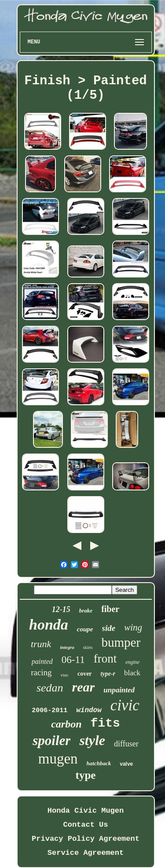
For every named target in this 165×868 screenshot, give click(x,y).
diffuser (126, 744)
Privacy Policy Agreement (86, 839)
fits (105, 723)
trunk (41, 644)
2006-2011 (49, 711)
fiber (110, 609)
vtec (65, 675)
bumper (121, 642)
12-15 (61, 609)
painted (42, 661)
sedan (50, 688)
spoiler (51, 740)
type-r (108, 674)
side (109, 628)
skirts (88, 647)
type (86, 775)
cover (85, 674)
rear (84, 687)
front (105, 659)
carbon (66, 724)
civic (125, 705)
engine (132, 662)
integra (67, 647)
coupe (85, 629)
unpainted (119, 690)
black (132, 673)
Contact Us (85, 825)
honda (49, 625)
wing (133, 627)
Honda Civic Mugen (86, 811)
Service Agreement (86, 853)
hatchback (99, 763)
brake (86, 610)
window (89, 710)
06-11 (73, 660)
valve (126, 764)
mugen (58, 759)
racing (41, 672)
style (92, 740)
